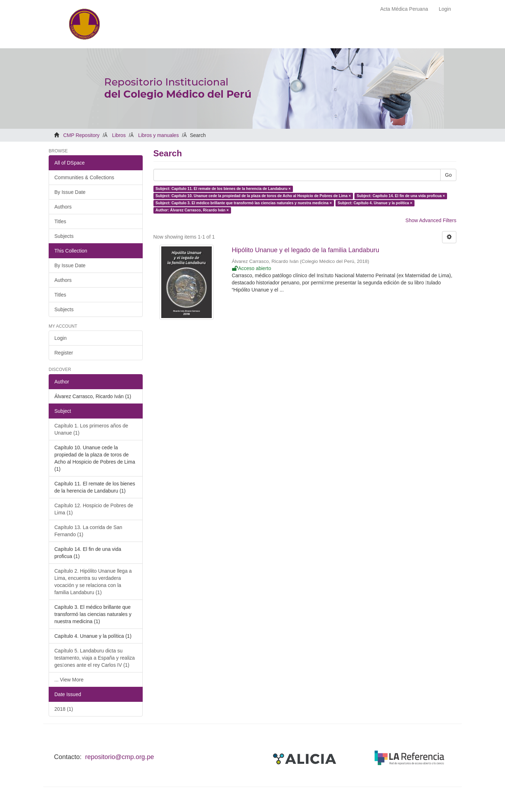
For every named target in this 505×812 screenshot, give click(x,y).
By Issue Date (70, 192)
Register (64, 353)
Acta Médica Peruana (404, 9)
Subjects (64, 236)
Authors (63, 207)
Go (448, 175)
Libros (119, 135)
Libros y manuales (158, 135)
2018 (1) (64, 709)
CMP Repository (82, 135)
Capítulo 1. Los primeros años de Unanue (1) (91, 429)
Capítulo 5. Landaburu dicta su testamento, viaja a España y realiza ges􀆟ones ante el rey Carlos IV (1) (95, 658)
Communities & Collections (84, 177)
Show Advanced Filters (431, 220)
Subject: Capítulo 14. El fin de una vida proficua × (401, 196)
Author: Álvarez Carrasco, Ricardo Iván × (192, 210)
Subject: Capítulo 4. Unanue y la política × (375, 203)
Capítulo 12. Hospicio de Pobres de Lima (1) (94, 509)
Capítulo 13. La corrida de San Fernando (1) (88, 531)
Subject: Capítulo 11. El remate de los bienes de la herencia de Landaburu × (223, 189)
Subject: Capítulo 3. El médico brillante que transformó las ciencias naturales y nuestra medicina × (244, 203)
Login (60, 338)
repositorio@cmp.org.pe (119, 757)
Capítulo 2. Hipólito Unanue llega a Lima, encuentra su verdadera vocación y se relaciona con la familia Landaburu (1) (93, 582)
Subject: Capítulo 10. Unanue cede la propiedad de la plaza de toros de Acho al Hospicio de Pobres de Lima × (253, 196)
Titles (60, 221)
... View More (69, 680)
